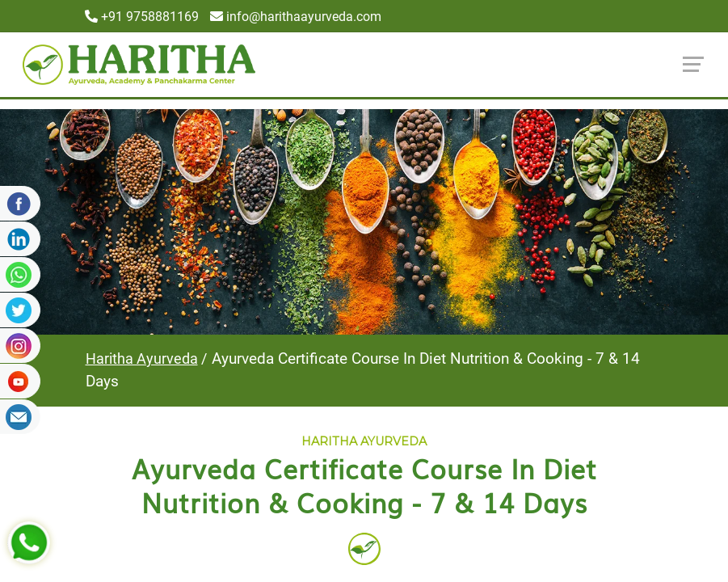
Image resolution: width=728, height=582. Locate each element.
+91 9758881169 (142, 17)
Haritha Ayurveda (142, 358)
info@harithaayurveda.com (296, 17)
